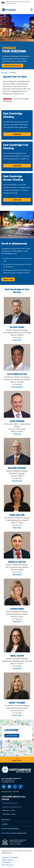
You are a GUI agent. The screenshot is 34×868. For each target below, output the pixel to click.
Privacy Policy (7, 860)
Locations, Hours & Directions (14, 833)
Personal (4, 72)
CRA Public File (8, 865)
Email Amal (17, 669)
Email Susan (17, 622)
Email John (17, 434)
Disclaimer (6, 862)
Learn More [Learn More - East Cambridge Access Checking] (17, 200)
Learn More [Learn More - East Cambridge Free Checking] (17, 166)
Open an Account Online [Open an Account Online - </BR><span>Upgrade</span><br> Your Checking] (12, 66)
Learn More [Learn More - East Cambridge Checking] (17, 134)
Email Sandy (17, 715)
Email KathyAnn (17, 387)
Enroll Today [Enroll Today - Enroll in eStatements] (8, 279)
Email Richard (17, 481)
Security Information (10, 829)
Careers (5, 824)
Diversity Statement (10, 857)
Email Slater (17, 340)
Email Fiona (17, 528)
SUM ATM (21, 94)
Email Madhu (17, 575)
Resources (6, 820)
